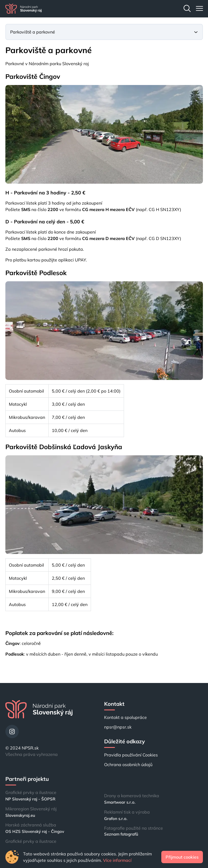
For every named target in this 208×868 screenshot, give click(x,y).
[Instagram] (12, 732)
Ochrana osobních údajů (128, 764)
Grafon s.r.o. (116, 819)
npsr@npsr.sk (118, 727)
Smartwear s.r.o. (120, 802)
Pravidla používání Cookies (131, 755)
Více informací (117, 860)
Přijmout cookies (182, 857)
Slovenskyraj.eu (20, 815)
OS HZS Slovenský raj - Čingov (35, 831)
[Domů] (24, 9)
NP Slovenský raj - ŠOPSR (30, 799)
